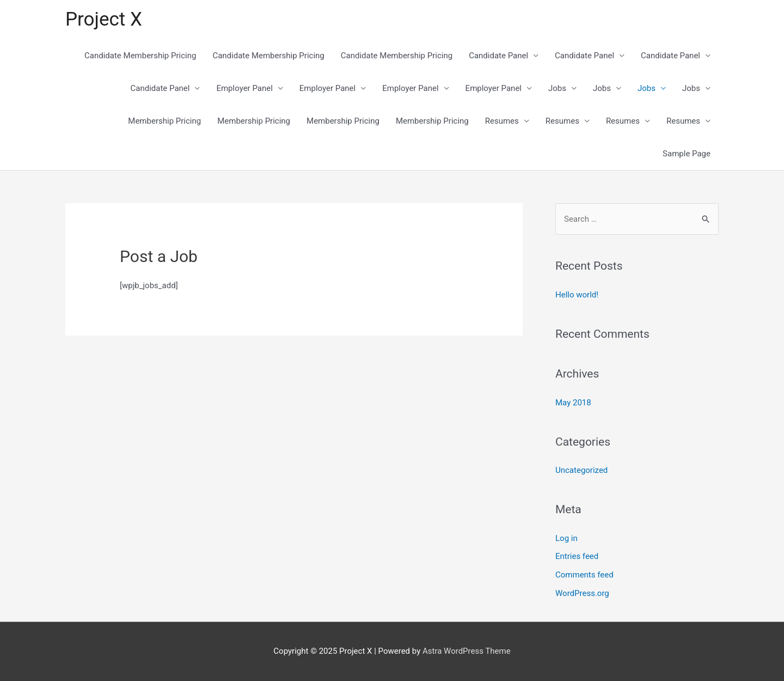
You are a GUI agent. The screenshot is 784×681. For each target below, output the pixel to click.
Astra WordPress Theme (467, 651)
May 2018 (573, 403)
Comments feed (584, 575)
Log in (566, 538)
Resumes (502, 121)
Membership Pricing (164, 121)
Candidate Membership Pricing (140, 56)
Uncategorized (581, 470)
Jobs (557, 88)
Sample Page (687, 154)
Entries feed (577, 556)
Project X (104, 19)
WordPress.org (582, 593)
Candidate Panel (498, 56)
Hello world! (577, 295)
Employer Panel (244, 88)
